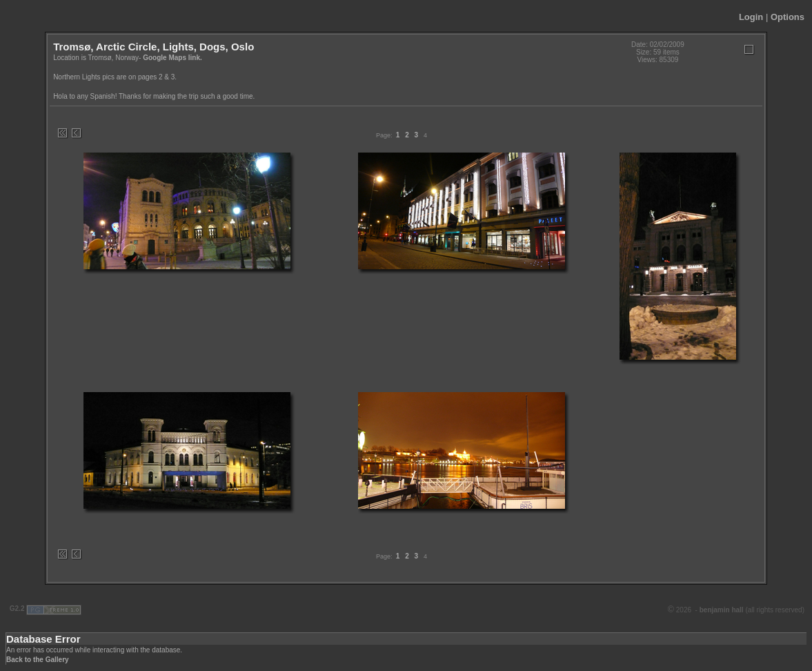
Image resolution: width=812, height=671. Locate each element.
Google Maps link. (172, 58)
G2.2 (17, 609)
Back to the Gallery (38, 660)
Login (751, 17)
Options (788, 17)
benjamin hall (723, 610)
